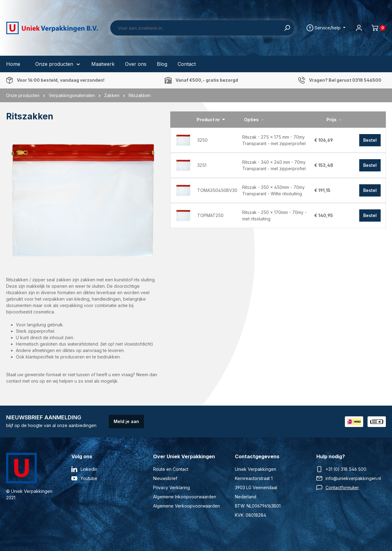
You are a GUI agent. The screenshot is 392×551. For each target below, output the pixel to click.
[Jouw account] (359, 28)
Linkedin (89, 469)
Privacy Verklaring (171, 487)
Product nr (208, 120)
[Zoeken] (287, 28)
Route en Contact (171, 469)
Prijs (332, 120)
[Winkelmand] (376, 28)
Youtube (89, 478)
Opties (251, 120)
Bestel (370, 140)
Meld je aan (126, 421)
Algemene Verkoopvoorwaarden (187, 506)
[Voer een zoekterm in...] (195, 28)
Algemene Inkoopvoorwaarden (185, 497)
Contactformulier (342, 487)
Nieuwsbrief (165, 478)
